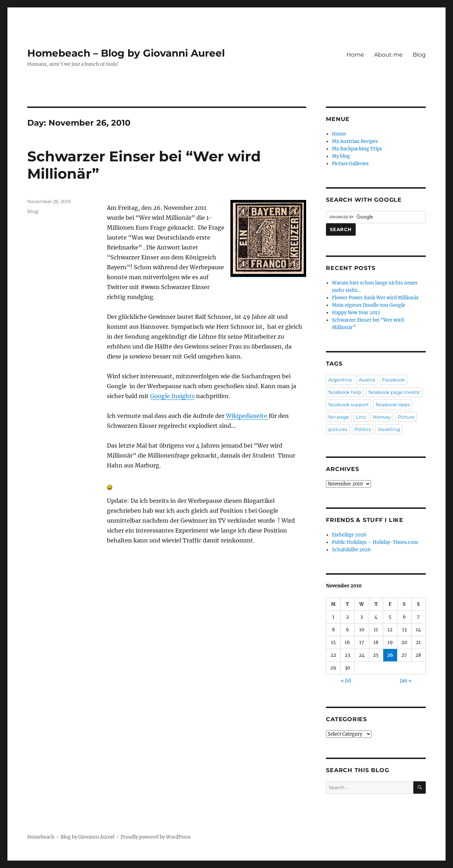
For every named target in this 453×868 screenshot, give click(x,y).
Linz (361, 417)
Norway (382, 417)
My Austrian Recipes (355, 141)
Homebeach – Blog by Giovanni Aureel (126, 53)
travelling (389, 429)
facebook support (349, 404)
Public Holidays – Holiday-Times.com (375, 542)
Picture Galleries (350, 164)
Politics (363, 429)
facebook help (345, 392)
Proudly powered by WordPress (156, 837)
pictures (338, 429)
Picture (406, 417)
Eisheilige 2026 (349, 535)
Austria (367, 380)
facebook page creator (394, 392)
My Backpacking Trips (357, 149)
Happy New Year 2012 (356, 313)
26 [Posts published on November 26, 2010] (390, 655)
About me (388, 55)
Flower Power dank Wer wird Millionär (375, 298)
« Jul (346, 681)
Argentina (340, 380)
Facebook (394, 380)
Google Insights (172, 396)
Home (355, 55)
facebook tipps (393, 404)
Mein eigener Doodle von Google (369, 305)
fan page (339, 417)
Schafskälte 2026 (351, 550)
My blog (341, 156)
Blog (419, 55)
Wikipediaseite (247, 416)
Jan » (406, 681)
